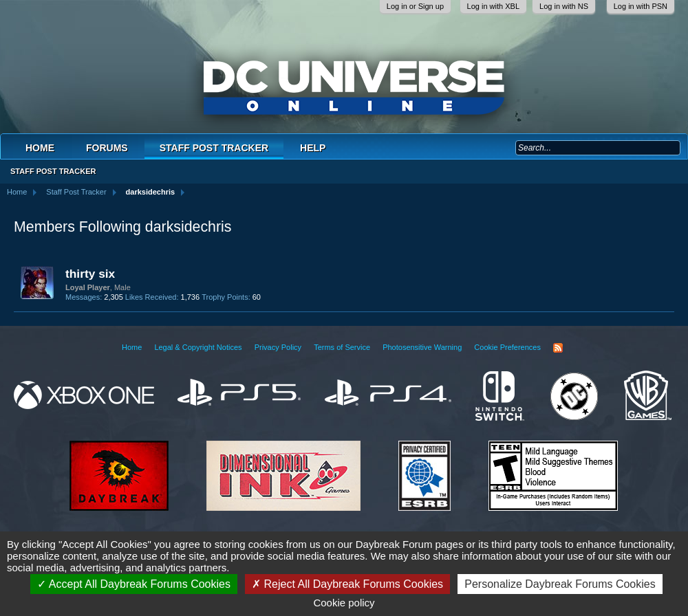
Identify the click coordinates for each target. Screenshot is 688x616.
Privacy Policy (278, 347)
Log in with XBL (493, 6)
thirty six (90, 274)
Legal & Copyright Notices (198, 347)
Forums (107, 148)
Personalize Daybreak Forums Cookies (560, 584)
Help (313, 148)
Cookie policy (344, 603)
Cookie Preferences (507, 347)
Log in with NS (564, 6)
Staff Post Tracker (214, 148)
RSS (558, 348)
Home (40, 148)
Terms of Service (342, 347)
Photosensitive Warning (422, 347)
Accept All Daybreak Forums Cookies (134, 584)
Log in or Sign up (415, 6)
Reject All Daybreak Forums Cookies (347, 584)
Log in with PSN (641, 6)
